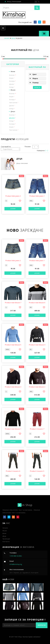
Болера (12, 81)
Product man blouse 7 (13, 303)
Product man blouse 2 (37, 387)
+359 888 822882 (16, 556)
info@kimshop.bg (16, 564)
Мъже (12, 90)
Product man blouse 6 (37, 303)
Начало (5, 528)
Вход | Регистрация (13, 2)
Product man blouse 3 (13, 387)
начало (7, 38)
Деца (13, 38)
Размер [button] (36, 83)
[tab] (37, 74)
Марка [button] (35, 78)
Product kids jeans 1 (37, 196)
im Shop (25, 505)
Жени (12, 71)
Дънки (12, 84)
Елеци (11, 87)
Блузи (11, 78)
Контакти (6, 542)
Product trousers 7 (37, 429)
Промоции (6, 539)
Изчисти (37, 87)
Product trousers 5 (37, 471)
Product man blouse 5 (13, 345)
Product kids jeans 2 (13, 196)
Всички (12, 75)
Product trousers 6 (13, 471)
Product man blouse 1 (13, 429)
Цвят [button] (35, 74)
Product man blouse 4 (37, 345)
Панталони (13, 103)
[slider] (3, 59)
